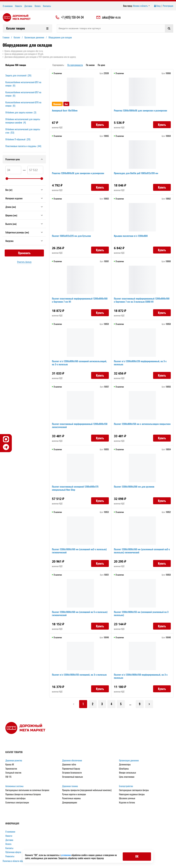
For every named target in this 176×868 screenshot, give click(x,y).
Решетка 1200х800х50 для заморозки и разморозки (78, 173)
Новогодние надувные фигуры (132, 795)
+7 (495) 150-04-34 (72, 17)
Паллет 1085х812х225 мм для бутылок (72, 236)
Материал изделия (24, 198)
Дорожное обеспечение (72, 761)
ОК (137, 856)
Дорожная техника (70, 786)
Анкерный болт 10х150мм (65, 111)
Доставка (28, 6)
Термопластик (11, 769)
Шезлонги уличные (127, 799)
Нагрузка (24, 241)
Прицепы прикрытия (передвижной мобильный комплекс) (87, 791)
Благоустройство (126, 786)
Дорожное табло (69, 765)
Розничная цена (24, 159)
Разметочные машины (71, 799)
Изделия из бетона (127, 803)
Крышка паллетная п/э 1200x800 (131, 236)
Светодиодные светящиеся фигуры (134, 791)
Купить (100, 125)
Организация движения (129, 761)
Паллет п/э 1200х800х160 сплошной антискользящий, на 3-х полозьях (80, 363)
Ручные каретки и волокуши (74, 795)
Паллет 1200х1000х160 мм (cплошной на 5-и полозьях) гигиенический (80, 614)
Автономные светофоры (15, 799)
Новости (19, 6)
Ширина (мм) (24, 215)
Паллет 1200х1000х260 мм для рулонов (134, 487)
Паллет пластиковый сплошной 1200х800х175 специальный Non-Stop (76, 488)
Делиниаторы (125, 765)
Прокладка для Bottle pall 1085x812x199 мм (136, 173)
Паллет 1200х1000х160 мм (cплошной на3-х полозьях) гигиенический (80, 551)
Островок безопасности (72, 773)
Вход (157, 6)
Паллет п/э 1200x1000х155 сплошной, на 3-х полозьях (80, 675)
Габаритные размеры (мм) (24, 232)
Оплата (37, 6)
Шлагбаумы (124, 769)
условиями (66, 855)
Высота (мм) (24, 224)
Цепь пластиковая (127, 777)
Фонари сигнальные (128, 773)
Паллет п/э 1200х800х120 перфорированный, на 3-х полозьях (141, 363)
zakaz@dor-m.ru (108, 17)
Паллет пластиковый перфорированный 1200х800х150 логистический (80, 426)
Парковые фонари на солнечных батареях (23, 795)
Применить (24, 253)
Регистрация (168, 6)
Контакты (47, 6)
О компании (8, 6)
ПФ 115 (8, 777)
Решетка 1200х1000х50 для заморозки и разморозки (141, 111)
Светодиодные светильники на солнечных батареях (27, 791)
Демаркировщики (70, 803)
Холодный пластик (13, 773)
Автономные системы (14, 786)
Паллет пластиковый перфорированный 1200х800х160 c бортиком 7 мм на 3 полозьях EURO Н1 (142, 300)
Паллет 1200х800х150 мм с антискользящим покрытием (137, 426)
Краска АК (10, 765)
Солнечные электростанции (17, 803)
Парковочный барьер (71, 769)
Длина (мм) (24, 207)
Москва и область (141, 6)
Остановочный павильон (72, 777)
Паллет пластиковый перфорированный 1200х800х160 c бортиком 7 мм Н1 (80, 300)
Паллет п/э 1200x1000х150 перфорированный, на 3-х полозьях (141, 676)
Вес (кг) (24, 190)
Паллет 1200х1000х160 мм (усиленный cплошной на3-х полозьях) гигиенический (142, 551)
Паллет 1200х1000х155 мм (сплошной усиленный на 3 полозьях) (141, 614)
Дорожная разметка (14, 761)
